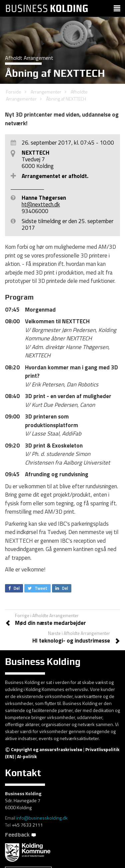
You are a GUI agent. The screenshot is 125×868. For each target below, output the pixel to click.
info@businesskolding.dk (42, 818)
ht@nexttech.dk (41, 204)
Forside (14, 92)
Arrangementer (46, 92)
